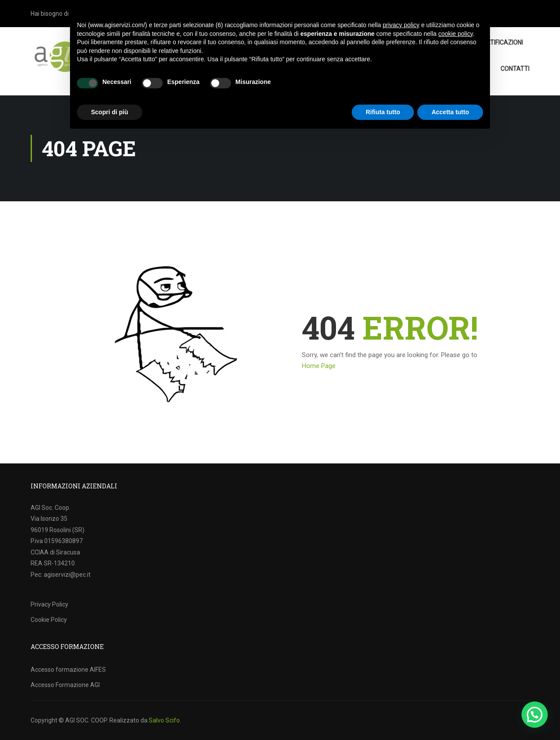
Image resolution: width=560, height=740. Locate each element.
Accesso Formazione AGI (65, 685)
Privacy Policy (49, 604)
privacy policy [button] (401, 25)
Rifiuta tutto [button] (383, 112)
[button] (535, 715)
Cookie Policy (49, 620)
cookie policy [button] (456, 34)
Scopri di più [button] (110, 112)
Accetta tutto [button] (450, 112)
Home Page (319, 366)
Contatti (515, 69)
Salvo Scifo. (165, 720)
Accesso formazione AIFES (68, 670)
